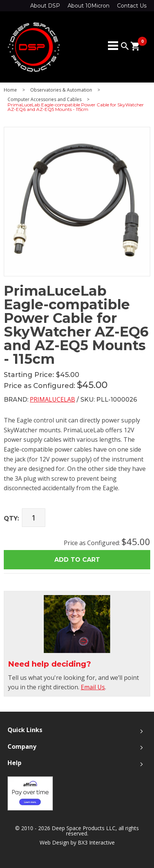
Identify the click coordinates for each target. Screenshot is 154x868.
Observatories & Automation (61, 90)
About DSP (45, 6)
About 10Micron (89, 6)
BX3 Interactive (96, 842)
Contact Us (132, 6)
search (125, 46)
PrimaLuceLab (52, 399)
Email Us (93, 687)
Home (10, 90)
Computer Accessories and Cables (45, 100)
